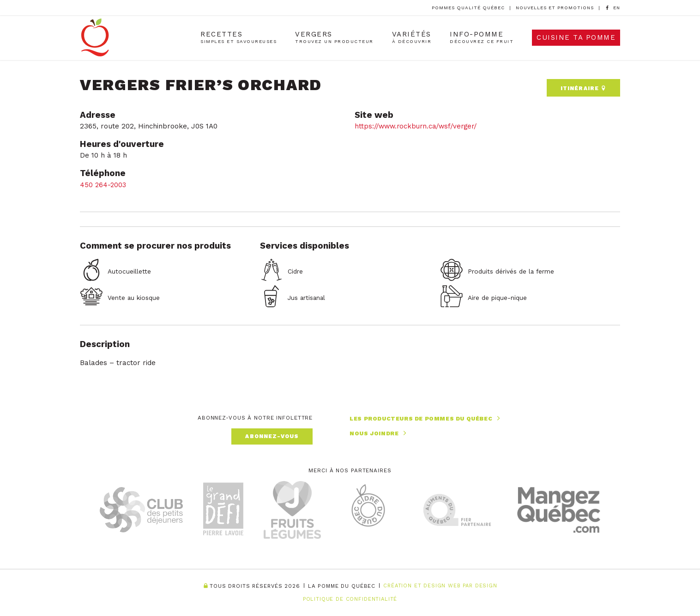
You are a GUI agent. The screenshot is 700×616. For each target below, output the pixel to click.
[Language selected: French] (617, 8)
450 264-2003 (105, 183)
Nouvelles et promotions (555, 8)
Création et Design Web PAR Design (440, 586)
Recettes (238, 38)
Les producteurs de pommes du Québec (426, 417)
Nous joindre (379, 431)
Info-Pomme (482, 38)
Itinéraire (583, 85)
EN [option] (617, 8)
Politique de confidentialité (350, 599)
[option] (617, 8)
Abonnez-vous (272, 434)
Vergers (334, 38)
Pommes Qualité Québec (468, 8)
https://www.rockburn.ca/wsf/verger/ (419, 124)
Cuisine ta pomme (576, 38)
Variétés (412, 38)
